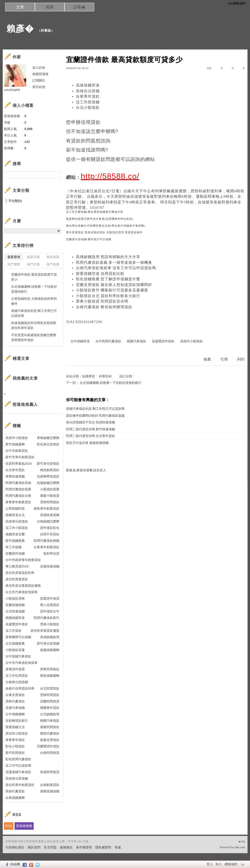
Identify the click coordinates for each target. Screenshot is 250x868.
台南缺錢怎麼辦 (48, 521)
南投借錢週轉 (50, 676)
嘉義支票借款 (50, 740)
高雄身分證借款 (17, 521)
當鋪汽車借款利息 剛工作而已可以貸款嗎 (95, 409)
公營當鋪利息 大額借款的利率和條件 (34, 301)
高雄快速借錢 (50, 515)
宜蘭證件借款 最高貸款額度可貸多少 (34, 277)
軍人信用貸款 (50, 605)
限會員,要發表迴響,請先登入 (86, 470)
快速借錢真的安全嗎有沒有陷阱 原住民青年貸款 (34, 325)
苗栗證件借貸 (50, 598)
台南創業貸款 (50, 785)
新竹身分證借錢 (48, 643)
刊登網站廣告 (15, 847)
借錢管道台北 (15, 515)
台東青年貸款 (88, 96)
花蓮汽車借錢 (15, 708)
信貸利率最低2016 (19, 464)
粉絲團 (15, 864)
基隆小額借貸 (50, 496)
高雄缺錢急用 (50, 637)
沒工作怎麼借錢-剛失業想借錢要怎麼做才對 (95, 212)
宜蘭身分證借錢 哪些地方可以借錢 (89, 239)
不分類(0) (15, 201)
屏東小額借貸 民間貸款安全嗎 (102, 301)
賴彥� (20, 29)
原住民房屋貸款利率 (20, 573)
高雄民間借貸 (50, 772)
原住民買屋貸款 (17, 579)
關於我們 (34, 847)
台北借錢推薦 (15, 643)
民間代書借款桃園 (46, 541)
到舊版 (46, 31)
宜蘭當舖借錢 (15, 605)
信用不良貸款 (50, 534)
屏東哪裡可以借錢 (18, 637)
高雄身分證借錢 (17, 778)
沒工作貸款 (13, 631)
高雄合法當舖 (88, 91)
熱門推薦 (53, 264)
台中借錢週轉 (15, 714)
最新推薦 (53, 257)
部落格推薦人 (25, 404)
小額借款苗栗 (50, 489)
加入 (219, 864)
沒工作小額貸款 (17, 528)
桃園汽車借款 (136, 341)
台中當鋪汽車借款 (18, 656)
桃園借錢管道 (15, 618)
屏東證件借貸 (15, 669)
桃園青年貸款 (50, 708)
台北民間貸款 (50, 688)
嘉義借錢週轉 (50, 650)
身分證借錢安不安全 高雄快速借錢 (91, 422)
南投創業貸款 (50, 470)
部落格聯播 (24, 826)
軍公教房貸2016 (17, 566)
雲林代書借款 (15, 701)
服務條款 (66, 847)
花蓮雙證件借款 (163, 341)
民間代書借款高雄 (18, 483)
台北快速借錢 (15, 611)
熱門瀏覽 (14, 264)
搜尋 (57, 175)
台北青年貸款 (15, 470)
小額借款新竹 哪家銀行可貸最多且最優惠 (112, 290)
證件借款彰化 (50, 528)
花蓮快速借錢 (50, 566)
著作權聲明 (84, 847)
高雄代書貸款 (15, 791)
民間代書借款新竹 (46, 618)
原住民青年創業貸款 (20, 785)
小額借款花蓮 (15, 650)
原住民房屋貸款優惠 (45, 631)
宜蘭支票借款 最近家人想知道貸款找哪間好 (114, 285)
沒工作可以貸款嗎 (18, 766)
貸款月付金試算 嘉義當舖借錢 (87, 443)
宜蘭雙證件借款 (48, 746)
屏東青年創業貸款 (18, 502)
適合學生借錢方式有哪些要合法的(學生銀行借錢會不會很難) (106, 226)
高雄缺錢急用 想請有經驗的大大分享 (108, 257)
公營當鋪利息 (15, 509)
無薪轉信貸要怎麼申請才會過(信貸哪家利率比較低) (100, 219)
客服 (118, 847)
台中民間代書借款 (108, 341)
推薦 (207, 359)
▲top (241, 841)
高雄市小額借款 (192, 341)
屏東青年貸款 (15, 740)
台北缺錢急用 (50, 714)
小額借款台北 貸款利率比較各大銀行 (108, 296)
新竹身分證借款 (48, 464)
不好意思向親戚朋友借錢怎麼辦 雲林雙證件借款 (34, 337)
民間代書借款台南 (18, 496)
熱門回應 (33, 264)
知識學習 (89, 376)
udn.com (240, 847)
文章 (20, 7)
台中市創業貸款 (17, 451)
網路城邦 (231, 864)
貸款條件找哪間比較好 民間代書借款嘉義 (95, 416)
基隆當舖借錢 (50, 791)
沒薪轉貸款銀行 (17, 721)
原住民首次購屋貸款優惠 (23, 586)
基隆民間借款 (50, 727)
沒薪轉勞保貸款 (48, 476)
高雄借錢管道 (88, 85)
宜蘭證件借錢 (15, 553)
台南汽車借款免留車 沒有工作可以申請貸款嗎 (116, 268)
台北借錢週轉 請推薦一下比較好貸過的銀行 (111, 383)
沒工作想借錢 (88, 102)
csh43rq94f (12, 90)
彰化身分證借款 (48, 444)
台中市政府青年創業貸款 (23, 560)
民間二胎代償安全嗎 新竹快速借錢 (91, 429)
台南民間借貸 (50, 753)
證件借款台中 (50, 611)
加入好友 (39, 68)
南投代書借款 (50, 733)
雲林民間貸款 (50, 695)
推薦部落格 (40, 74)
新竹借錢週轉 (15, 444)
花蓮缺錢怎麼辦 (48, 483)
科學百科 (105, 376)
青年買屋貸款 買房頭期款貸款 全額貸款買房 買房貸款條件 (104, 232)
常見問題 (50, 847)
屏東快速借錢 (15, 476)
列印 (241, 359)
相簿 (50, 7)
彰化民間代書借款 (18, 759)
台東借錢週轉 (15, 798)
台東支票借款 (15, 695)
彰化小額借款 (15, 746)
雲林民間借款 (50, 502)
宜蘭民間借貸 (50, 701)
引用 (224, 359)
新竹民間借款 (15, 753)
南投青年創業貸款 (46, 509)
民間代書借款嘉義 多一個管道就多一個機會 (114, 262)
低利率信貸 (51, 553)
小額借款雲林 (15, 598)
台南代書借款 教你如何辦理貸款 (104, 307)
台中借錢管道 (80, 341)
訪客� (79, 7)
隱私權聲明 (103, 847)
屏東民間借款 (50, 669)
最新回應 (33, 257)
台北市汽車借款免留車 (22, 592)
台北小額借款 (88, 108)
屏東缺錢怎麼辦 (48, 438)
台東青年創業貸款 (46, 547)
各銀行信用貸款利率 (20, 688)
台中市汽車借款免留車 (22, 663)
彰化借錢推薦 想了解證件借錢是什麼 (108, 279)
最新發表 (14, 257)
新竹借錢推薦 (15, 541)
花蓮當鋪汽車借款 (18, 772)
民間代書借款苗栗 (18, 489)
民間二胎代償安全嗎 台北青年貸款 (91, 436)
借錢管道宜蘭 (15, 534)
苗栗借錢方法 (15, 727)
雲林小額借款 (50, 624)
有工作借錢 (13, 547)
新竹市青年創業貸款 (20, 457)
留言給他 (39, 87)
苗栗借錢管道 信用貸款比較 (100, 274)
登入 (210, 864)
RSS (9, 826)
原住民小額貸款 (17, 733)
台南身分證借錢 (17, 682)
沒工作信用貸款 (17, 676)
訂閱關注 (39, 80)
